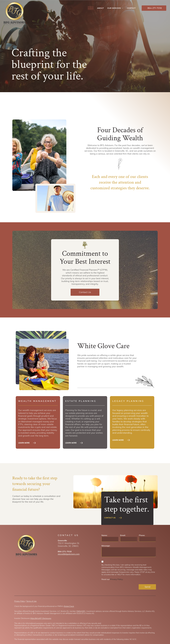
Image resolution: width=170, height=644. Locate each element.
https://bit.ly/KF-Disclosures (41, 618)
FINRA (79, 611)
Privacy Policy (20, 601)
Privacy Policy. (117, 579)
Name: (104, 535)
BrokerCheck (69, 606)
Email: (123, 535)
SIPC (84, 611)
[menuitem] (91, 8)
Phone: (142, 535)
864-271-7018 (65, 551)
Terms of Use (31, 601)
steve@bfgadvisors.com (69, 554)
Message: (106, 546)
